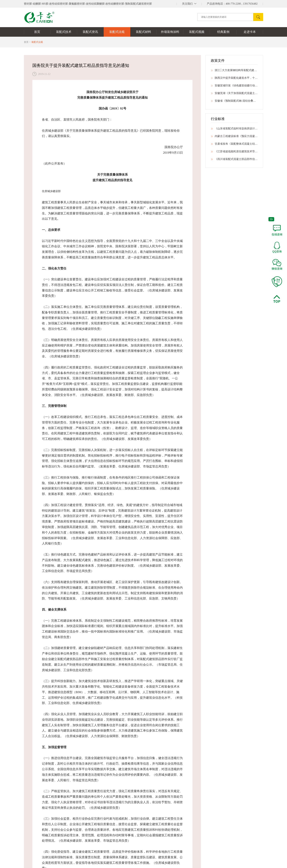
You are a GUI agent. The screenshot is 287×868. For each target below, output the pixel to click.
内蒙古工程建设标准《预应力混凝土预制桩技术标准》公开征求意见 (234, 137)
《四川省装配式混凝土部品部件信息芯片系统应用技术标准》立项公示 (234, 160)
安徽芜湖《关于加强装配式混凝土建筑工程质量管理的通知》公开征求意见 (234, 94)
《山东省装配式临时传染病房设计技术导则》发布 (234, 130)
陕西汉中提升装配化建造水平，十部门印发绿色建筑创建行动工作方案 (234, 79)
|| (189, 4)
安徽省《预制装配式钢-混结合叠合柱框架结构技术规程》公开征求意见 (234, 102)
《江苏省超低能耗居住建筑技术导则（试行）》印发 (234, 153)
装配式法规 (37, 42)
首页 (26, 42)
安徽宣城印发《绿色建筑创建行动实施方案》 (234, 87)
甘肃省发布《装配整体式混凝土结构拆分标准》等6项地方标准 (234, 145)
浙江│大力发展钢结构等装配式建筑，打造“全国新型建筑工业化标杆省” (234, 71)
